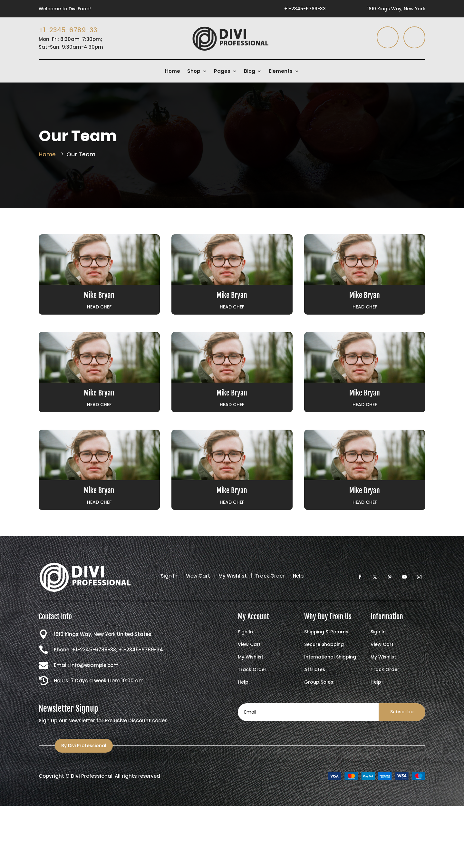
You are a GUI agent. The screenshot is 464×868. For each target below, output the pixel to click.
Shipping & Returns (326, 632)
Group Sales (319, 683)
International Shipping (330, 657)
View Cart (198, 576)
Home (173, 72)
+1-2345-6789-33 (305, 9)
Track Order (270, 576)
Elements (281, 72)
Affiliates (315, 670)
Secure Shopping (324, 645)
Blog (250, 72)
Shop (194, 72)
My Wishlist (233, 576)
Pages (222, 72)
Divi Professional (92, 776)
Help (298, 576)
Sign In (169, 576)
